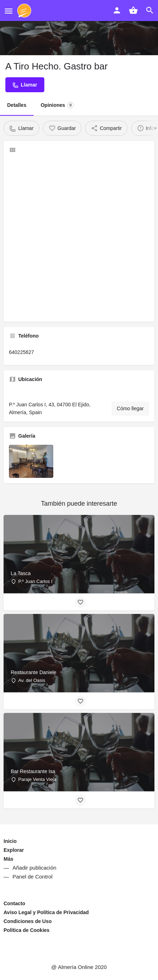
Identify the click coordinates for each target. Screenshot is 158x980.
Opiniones (57, 105)
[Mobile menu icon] (9, 11)
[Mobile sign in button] (117, 10)
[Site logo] (25, 11)
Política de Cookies (26, 930)
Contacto (14, 903)
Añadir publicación (34, 868)
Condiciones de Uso (28, 921)
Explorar (14, 850)
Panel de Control (33, 877)
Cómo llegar (130, 408)
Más (8, 859)
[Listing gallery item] (31, 461)
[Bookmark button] (80, 602)
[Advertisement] (79, 238)
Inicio (10, 841)
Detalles (17, 105)
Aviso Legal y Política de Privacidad (46, 912)
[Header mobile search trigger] (150, 10)
